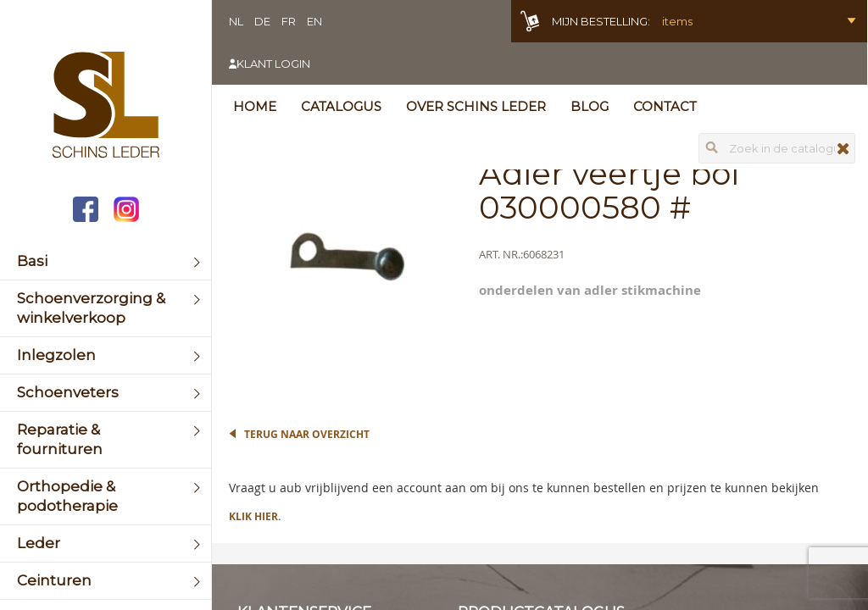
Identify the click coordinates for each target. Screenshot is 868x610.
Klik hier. (255, 516)
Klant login (273, 64)
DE (262, 21)
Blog (590, 106)
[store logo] (106, 107)
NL (236, 21)
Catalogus (341, 106)
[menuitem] (106, 261)
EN (314, 21)
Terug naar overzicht (307, 434)
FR (289, 21)
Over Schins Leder (476, 106)
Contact (665, 106)
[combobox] (777, 148)
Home (255, 106)
